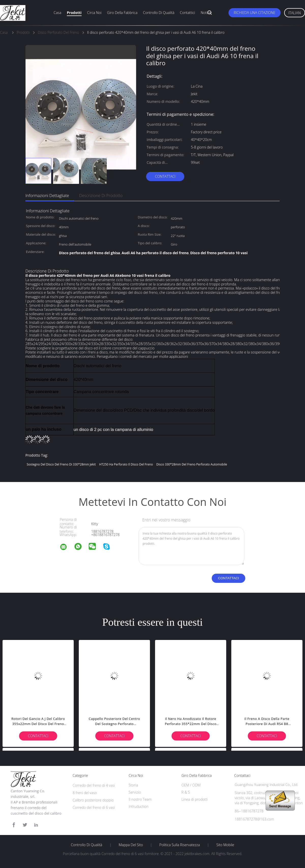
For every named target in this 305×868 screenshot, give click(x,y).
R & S (186, 792)
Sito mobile (225, 845)
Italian (295, 13)
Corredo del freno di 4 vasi (94, 785)
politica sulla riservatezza (180, 845)
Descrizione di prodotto (101, 196)
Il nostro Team (140, 799)
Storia (133, 785)
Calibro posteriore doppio (93, 800)
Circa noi (94, 13)
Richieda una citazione (254, 13)
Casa (57, 13)
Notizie (206, 13)
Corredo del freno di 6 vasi (94, 807)
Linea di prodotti (195, 799)
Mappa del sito (131, 845)
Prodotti (74, 13)
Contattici (188, 13)
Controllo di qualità (159, 13)
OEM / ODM (191, 785)
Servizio (135, 792)
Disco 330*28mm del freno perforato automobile (192, 464)
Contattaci (165, 176)
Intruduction (139, 806)
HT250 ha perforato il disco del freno (126, 464)
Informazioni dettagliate (47, 196)
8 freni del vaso (85, 793)
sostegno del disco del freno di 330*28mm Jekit (61, 464)
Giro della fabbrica (122, 13)
